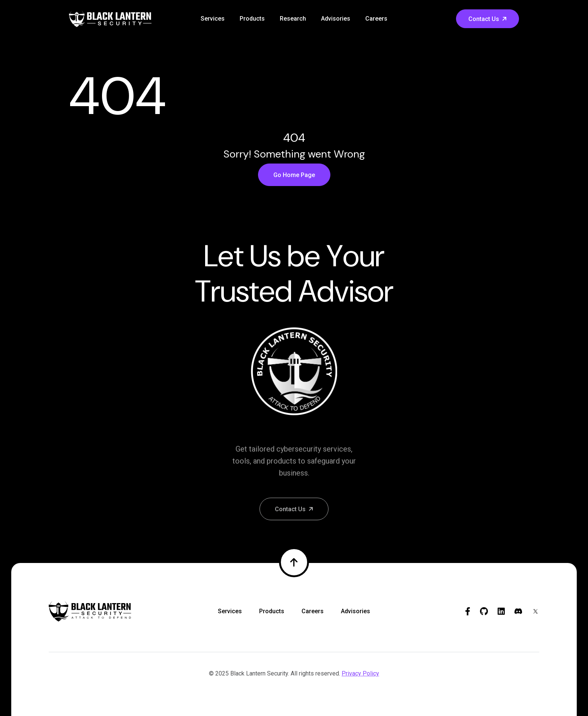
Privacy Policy (360, 673)
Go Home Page (294, 175)
